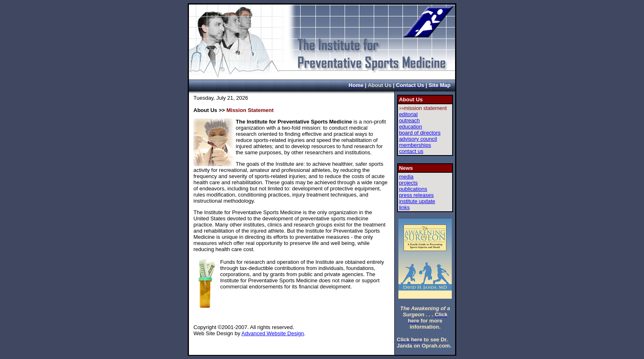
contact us (411, 151)
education (410, 127)
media (406, 177)
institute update (417, 201)
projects (408, 183)
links (404, 207)
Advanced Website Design (273, 333)
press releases (416, 195)
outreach (409, 120)
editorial (408, 114)
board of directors (420, 133)
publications (413, 189)
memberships (415, 145)
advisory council (418, 139)
